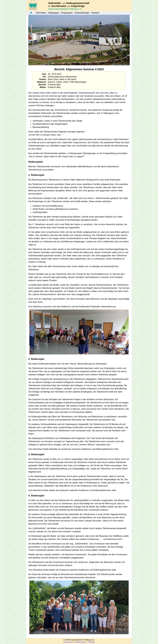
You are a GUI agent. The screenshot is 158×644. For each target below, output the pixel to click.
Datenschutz (81, 642)
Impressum (68, 642)
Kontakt (91, 642)
